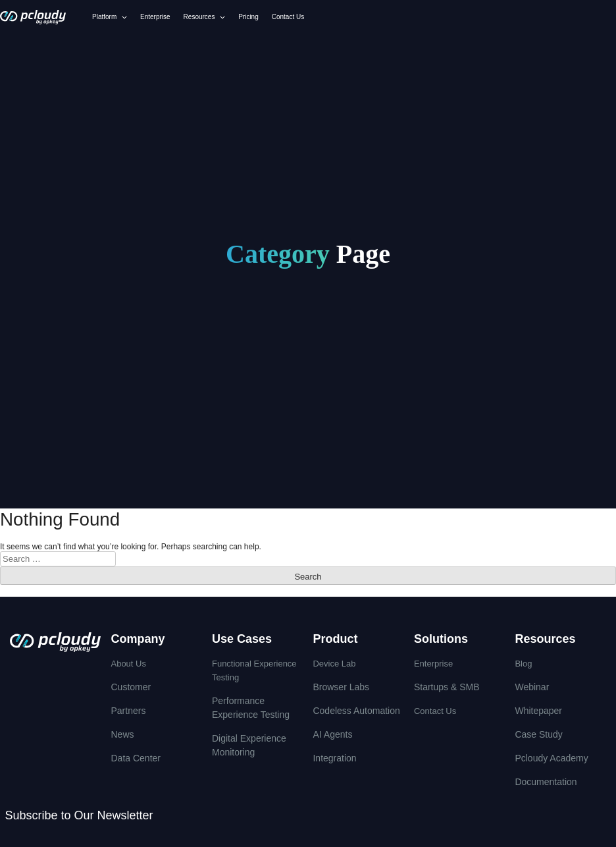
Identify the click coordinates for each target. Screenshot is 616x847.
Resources (205, 17)
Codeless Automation (356, 711)
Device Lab (334, 664)
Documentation (546, 782)
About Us (128, 664)
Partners (128, 711)
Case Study (538, 734)
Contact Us (288, 17)
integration (334, 758)
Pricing (248, 17)
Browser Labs (341, 687)
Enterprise (155, 17)
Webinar (532, 687)
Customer (131, 687)
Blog (523, 664)
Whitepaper (538, 711)
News (122, 734)
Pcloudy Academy (551, 758)
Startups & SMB (447, 687)
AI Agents (332, 734)
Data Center (135, 758)
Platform (110, 17)
